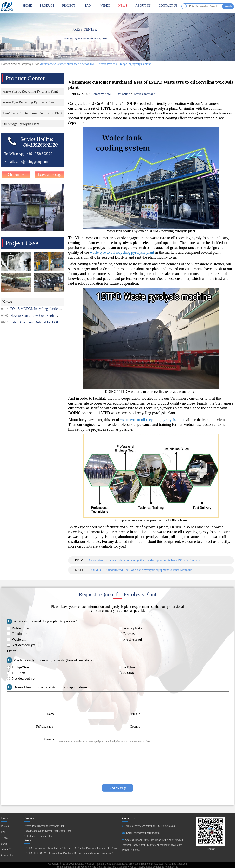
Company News (29, 64)
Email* (136, 714)
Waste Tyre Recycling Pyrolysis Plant (45, 826)
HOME (27, 6)
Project (69, 6)
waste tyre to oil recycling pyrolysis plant (122, 252)
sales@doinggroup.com (32, 162)
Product (47, 6)
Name (51, 714)
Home (5, 64)
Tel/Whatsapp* (45, 727)
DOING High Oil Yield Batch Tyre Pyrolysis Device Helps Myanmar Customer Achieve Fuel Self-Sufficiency (85, 853)
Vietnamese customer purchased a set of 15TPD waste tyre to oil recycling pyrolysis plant (95, 64)
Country (135, 727)
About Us (143, 6)
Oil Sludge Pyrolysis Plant (39, 836)
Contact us (129, 818)
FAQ (88, 6)
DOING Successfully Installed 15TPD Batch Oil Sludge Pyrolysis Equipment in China (72, 848)
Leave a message (50, 175)
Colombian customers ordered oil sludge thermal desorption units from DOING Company (145, 560)
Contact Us (168, 6)
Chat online (16, 175)
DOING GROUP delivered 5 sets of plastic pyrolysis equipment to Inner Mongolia (141, 570)
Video (105, 6)
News (123, 6)
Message (49, 739)
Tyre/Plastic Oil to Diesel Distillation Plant (48, 831)
